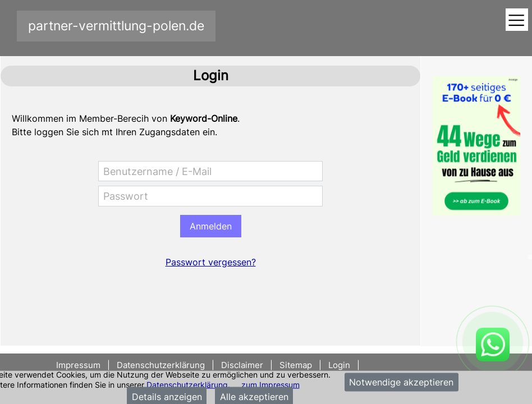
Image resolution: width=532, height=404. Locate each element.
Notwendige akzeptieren (401, 382)
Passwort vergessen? (211, 262)
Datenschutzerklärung (187, 384)
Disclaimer (242, 365)
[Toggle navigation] (517, 20)
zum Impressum (270, 384)
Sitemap (296, 365)
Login (339, 365)
